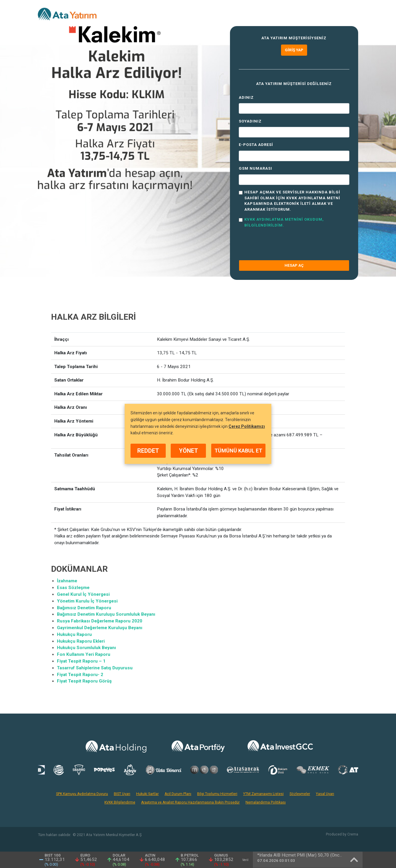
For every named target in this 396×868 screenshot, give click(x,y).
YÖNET (188, 451)
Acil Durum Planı (178, 794)
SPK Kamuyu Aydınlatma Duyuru (82, 794)
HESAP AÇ (294, 265)
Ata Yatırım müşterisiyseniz (294, 38)
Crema (353, 834)
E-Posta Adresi (256, 145)
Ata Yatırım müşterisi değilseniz (294, 84)
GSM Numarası (255, 168)
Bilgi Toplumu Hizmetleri (217, 794)
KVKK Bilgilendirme (120, 802)
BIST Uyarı (122, 794)
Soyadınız (250, 121)
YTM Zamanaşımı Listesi (263, 794)
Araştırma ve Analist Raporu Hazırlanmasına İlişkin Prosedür (190, 802)
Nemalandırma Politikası (266, 802)
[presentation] (283, 244)
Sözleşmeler (300, 794)
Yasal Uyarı (325, 794)
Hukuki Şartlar (147, 794)
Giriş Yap (294, 50)
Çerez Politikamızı (247, 426)
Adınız (246, 97)
